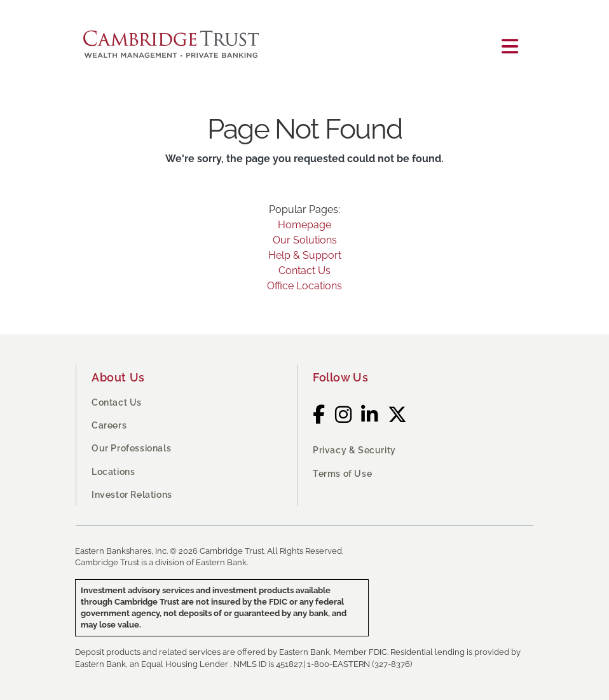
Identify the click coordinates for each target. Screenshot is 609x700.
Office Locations (304, 286)
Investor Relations (132, 495)
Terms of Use (342, 474)
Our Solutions (305, 240)
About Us (118, 377)
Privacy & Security (354, 450)
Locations (113, 472)
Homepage (304, 225)
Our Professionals (131, 448)
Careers (109, 425)
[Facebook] (319, 415)
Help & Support (305, 255)
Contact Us (304, 271)
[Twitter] (398, 415)
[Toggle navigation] (510, 47)
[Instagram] (344, 415)
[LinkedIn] (370, 415)
